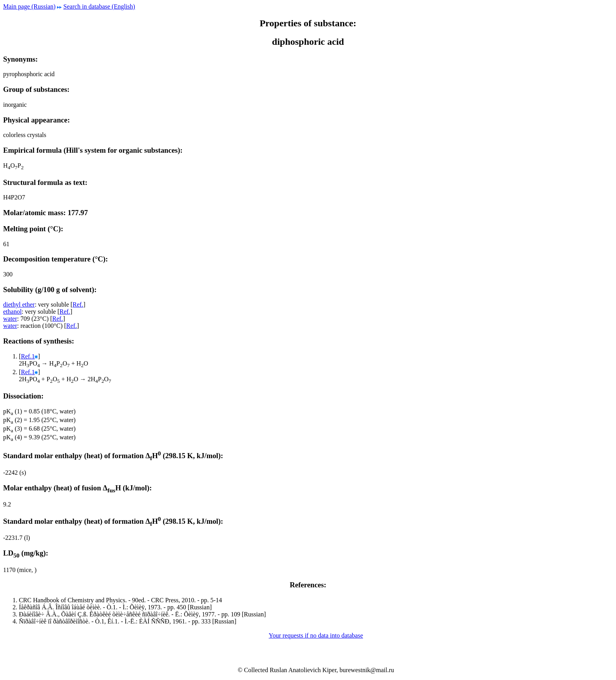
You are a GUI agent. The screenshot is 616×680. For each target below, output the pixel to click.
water (10, 319)
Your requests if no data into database (316, 635)
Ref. (78, 304)
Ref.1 (28, 356)
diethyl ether (19, 304)
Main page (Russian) (29, 6)
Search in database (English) (99, 6)
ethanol (12, 312)
